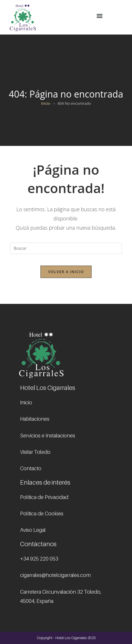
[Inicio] (46, 103)
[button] (99, 16)
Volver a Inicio (66, 272)
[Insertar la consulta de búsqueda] (66, 248)
